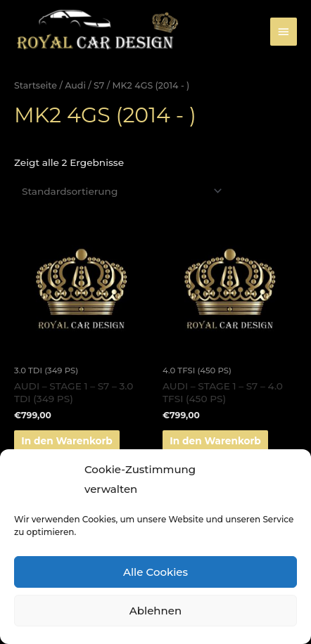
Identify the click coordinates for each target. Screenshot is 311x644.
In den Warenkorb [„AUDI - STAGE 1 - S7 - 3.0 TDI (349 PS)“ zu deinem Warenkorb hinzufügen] (67, 441)
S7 (99, 85)
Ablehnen (155, 611)
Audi (75, 85)
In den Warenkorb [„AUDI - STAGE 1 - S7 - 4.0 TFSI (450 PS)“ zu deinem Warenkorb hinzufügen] (215, 441)
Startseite (36, 85)
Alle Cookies (155, 572)
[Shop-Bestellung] (120, 191)
